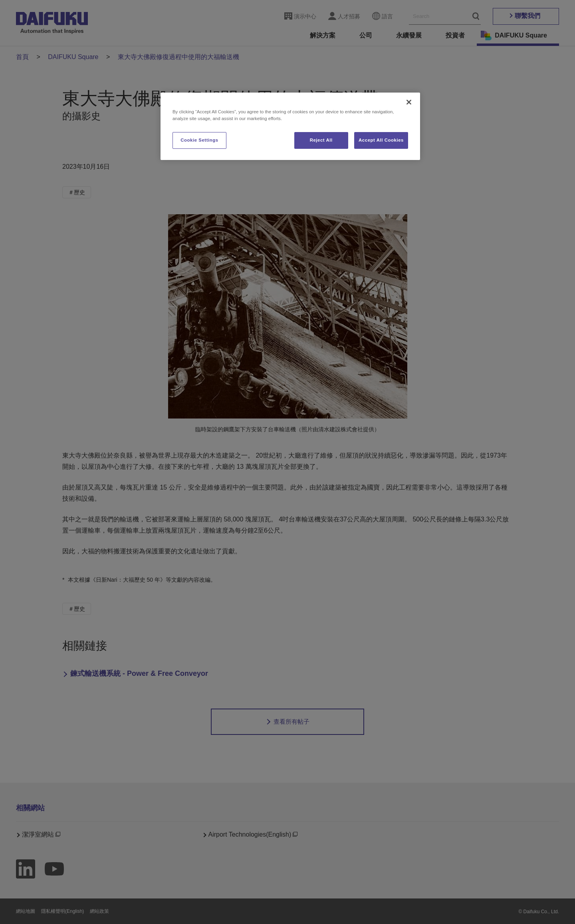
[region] (290, 126)
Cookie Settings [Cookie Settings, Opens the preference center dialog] (199, 140)
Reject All (321, 140)
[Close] (409, 102)
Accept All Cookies (381, 140)
